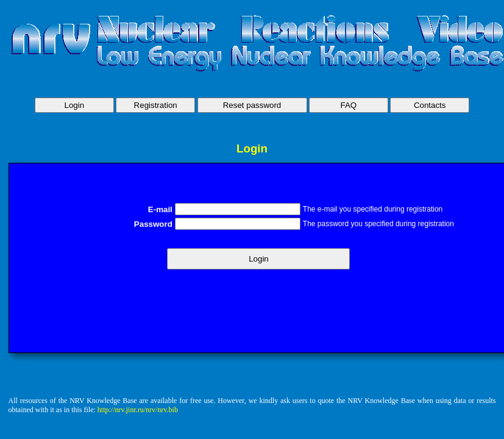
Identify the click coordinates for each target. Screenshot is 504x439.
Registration (156, 105)
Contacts (430, 105)
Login (75, 105)
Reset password (252, 105)
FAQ (349, 105)
